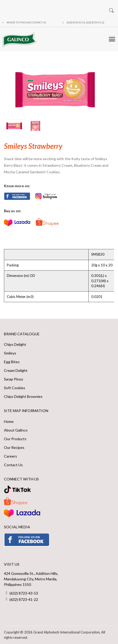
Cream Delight (16, 370)
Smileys (10, 353)
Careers (10, 456)
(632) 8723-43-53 (76, 22)
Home (9, 421)
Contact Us (13, 465)
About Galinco (16, 430)
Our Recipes (14, 447)
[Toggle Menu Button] (112, 39)
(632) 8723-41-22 (95, 22)
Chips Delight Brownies (23, 396)
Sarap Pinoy (14, 379)
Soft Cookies (15, 388)
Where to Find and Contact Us (26, 22)
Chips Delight (15, 344)
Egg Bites (12, 362)
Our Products (15, 439)
